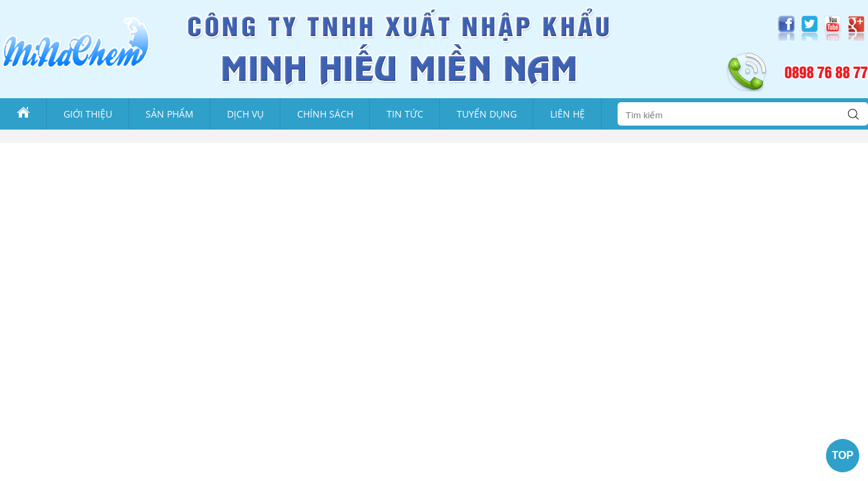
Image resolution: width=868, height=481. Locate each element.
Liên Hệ (568, 114)
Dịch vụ (245, 114)
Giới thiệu (88, 114)
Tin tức (405, 114)
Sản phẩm (170, 114)
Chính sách (325, 114)
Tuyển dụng (487, 114)
